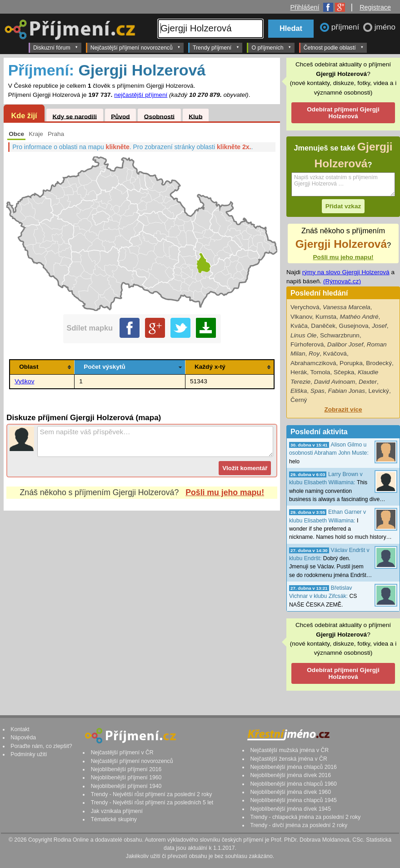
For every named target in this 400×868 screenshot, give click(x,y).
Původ (120, 116)
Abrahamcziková (313, 363)
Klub (195, 116)
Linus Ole (303, 335)
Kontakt (20, 729)
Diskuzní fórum (56, 47)
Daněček (323, 326)
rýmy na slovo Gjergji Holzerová (346, 272)
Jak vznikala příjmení (117, 811)
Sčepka (344, 372)
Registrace (375, 7)
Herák (299, 372)
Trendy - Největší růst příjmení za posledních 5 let (152, 803)
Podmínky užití (29, 754)
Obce (16, 134)
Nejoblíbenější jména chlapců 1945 (293, 800)
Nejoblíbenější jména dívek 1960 (290, 792)
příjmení (346, 27)
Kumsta (326, 317)
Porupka (351, 363)
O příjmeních (271, 47)
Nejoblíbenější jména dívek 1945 (290, 809)
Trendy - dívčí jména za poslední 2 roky (299, 825)
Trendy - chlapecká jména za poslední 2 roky (305, 817)
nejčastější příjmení (141, 95)
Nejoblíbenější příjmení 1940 (126, 786)
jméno (385, 27)
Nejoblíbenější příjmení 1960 (126, 778)
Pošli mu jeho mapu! (225, 492)
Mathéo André (359, 317)
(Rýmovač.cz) (342, 281)
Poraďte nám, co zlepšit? (41, 746)
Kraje (36, 134)
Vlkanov (301, 317)
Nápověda (23, 738)
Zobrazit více (343, 409)
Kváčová (335, 354)
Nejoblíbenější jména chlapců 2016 (293, 767)
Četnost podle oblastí (334, 47)
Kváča (299, 326)
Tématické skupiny (114, 819)
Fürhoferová (307, 344)
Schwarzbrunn (340, 335)
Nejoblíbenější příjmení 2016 (126, 769)
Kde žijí (24, 115)
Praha (56, 134)
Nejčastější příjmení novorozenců (135, 47)
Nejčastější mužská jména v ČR (289, 750)
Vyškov (24, 381)
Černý (299, 400)
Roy (314, 354)
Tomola (320, 372)
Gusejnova (354, 326)
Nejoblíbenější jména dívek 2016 (290, 775)
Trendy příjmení (216, 47)
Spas (317, 391)
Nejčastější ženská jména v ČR (288, 759)
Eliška (299, 391)
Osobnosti (159, 116)
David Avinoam (335, 382)
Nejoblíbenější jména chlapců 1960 (293, 784)
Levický (379, 391)
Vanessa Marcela (347, 307)
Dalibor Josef (345, 344)
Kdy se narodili (74, 116)
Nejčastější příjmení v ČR (122, 753)
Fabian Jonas (346, 391)
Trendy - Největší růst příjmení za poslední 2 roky (152, 794)
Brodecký (379, 363)
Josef (379, 326)
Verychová (305, 307)
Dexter (368, 382)
